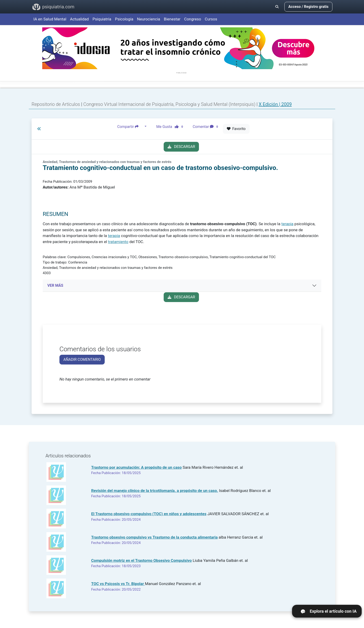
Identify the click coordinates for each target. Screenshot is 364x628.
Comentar (206, 127)
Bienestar (172, 19)
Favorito (236, 129)
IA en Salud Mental (50, 19)
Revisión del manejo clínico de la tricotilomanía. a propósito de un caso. (155, 491)
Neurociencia (149, 19)
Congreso (193, 19)
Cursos (211, 19)
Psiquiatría (102, 19)
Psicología (124, 19)
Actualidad (80, 19)
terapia (287, 224)
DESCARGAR (181, 147)
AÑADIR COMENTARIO (82, 360)
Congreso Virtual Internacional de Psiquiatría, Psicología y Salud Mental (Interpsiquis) (170, 104)
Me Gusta (171, 127)
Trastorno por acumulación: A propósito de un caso (136, 467)
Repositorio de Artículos (56, 104)
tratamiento (118, 242)
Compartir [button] (130, 127)
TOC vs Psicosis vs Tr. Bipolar (118, 584)
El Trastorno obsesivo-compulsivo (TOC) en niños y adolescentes (149, 514)
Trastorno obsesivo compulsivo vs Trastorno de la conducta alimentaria (154, 537)
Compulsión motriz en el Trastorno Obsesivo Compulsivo (141, 560)
